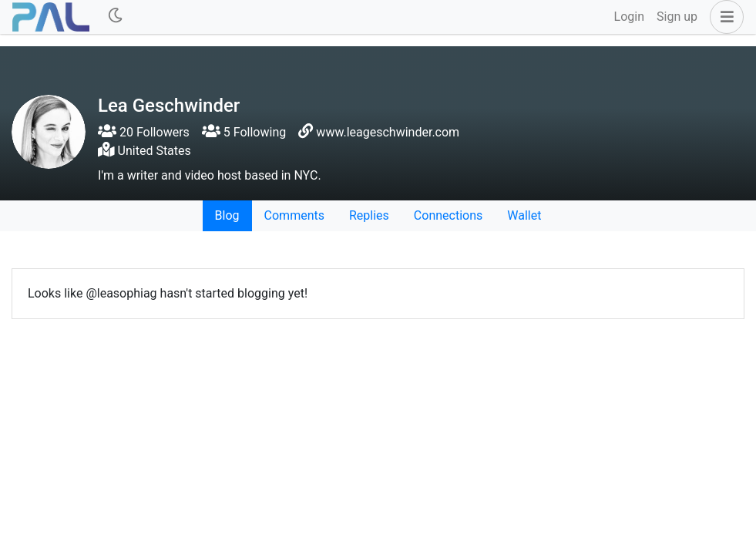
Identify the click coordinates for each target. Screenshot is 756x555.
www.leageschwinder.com (388, 132)
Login (629, 17)
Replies (369, 215)
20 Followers (144, 132)
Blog (227, 215)
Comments (294, 215)
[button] (724, 17)
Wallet (524, 215)
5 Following (244, 132)
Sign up (677, 17)
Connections (448, 215)
